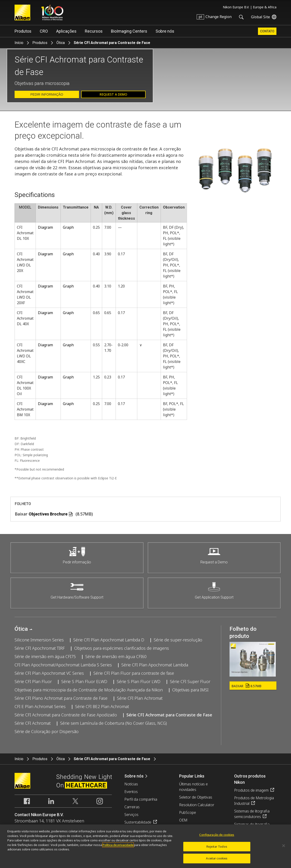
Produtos (23, 31)
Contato (267, 31)
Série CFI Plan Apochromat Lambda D (109, 640)
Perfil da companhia (141, 799)
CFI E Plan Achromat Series (40, 706)
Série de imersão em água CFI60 (116, 656)
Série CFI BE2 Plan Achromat (102, 706)
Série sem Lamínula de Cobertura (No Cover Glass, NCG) (113, 723)
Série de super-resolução (178, 640)
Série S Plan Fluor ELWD (84, 681)
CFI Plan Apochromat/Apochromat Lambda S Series (63, 665)
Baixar (247, 686)
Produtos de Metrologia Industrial (254, 801)
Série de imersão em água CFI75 (45, 656)
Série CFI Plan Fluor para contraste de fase (134, 673)
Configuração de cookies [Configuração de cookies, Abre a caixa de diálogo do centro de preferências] (217, 837)
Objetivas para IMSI (190, 690)
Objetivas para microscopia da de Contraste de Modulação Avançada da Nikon (89, 690)
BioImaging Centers (129, 31)
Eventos (131, 792)
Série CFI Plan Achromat (140, 698)
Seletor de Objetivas (196, 797)
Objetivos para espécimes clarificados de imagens (122, 648)
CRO (44, 31)
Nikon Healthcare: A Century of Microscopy (52, 12)
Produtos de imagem (251, 790)
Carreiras (132, 807)
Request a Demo (113, 94)
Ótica (61, 43)
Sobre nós (165, 31)
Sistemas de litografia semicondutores (252, 814)
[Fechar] (284, 848)
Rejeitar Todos (217, 849)
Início (19, 43)
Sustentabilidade (138, 822)
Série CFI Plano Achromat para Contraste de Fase (61, 698)
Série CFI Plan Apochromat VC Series (49, 673)
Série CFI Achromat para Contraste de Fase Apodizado (66, 715)
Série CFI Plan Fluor (33, 681)
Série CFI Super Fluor (190, 681)
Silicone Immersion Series (39, 640)
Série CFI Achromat (33, 723)
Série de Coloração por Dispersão (47, 731)
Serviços (131, 815)
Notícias (131, 784)
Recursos (94, 31)
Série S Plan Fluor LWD (139, 681)
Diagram (45, 227)
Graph (68, 227)
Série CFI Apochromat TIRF (40, 648)
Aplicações (66, 31)
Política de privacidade (118, 847)
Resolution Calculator (197, 805)
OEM (183, 820)
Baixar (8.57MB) (54, 514)
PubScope (188, 812)
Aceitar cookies (217, 861)
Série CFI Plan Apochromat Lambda (155, 665)
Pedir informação (47, 94)
